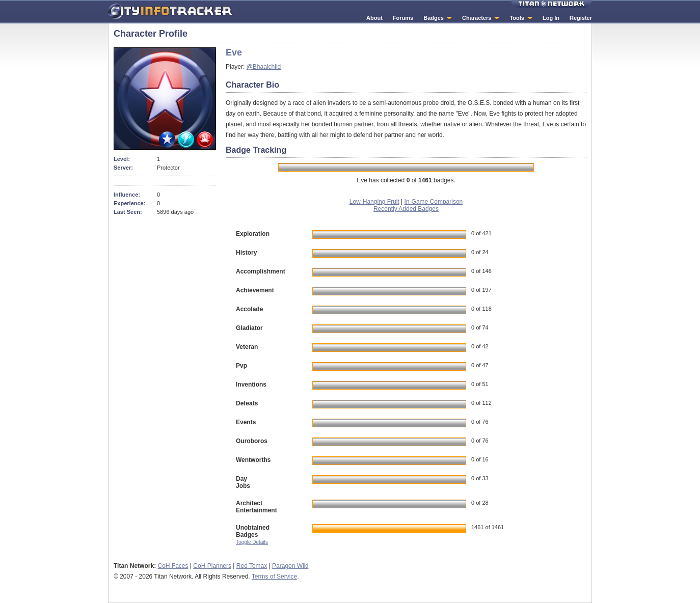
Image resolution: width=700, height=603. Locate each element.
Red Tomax (252, 566)
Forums (403, 18)
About (374, 18)
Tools (517, 18)
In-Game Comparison (434, 202)
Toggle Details (252, 542)
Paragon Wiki (290, 566)
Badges (434, 18)
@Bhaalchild (264, 67)
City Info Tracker (170, 11)
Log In (551, 18)
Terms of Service (274, 577)
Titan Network (551, 4)
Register (581, 18)
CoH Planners (212, 566)
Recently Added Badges (406, 209)
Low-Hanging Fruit (374, 202)
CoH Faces (173, 566)
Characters (477, 18)
